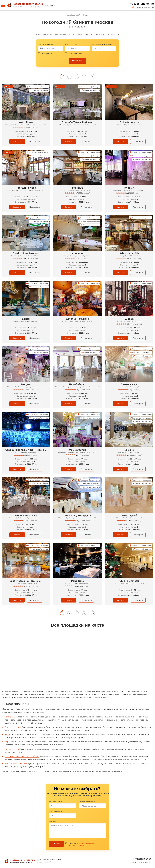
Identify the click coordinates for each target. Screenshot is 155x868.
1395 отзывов (136, 455)
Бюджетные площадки (16, 764)
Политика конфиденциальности (49, 861)
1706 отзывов (136, 324)
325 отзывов (84, 390)
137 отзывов (84, 259)
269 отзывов (32, 259)
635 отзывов (84, 193)
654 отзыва (136, 521)
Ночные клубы (12, 749)
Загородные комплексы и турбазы (22, 756)
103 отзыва (32, 455)
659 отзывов (32, 390)
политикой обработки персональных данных (81, 844)
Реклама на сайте (44, 863)
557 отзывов (84, 521)
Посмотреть (35, 141)
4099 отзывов (136, 193)
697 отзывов (32, 586)
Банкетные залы (13, 727)
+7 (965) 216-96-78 (142, 4)
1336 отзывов (136, 259)
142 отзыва (32, 521)
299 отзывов (84, 586)
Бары (7, 742)
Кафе (7, 734)
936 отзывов (32, 128)
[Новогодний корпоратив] (24, 5)
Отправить (56, 844)
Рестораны (10, 717)
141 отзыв (136, 390)
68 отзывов (84, 455)
